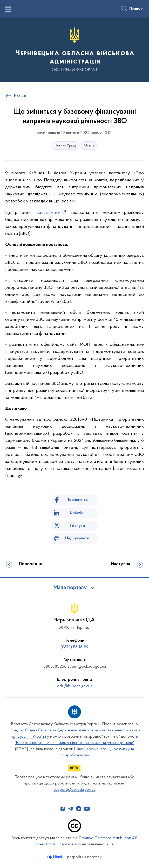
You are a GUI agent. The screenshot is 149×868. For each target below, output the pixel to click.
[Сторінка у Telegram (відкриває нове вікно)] (71, 809)
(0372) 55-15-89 (75, 647)
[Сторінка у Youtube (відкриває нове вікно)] (87, 809)
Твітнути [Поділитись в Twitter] (77, 526)
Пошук (136, 9)
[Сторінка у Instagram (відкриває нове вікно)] (79, 809)
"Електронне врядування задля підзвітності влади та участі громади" (75, 743)
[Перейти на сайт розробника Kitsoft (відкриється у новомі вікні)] (56, 857)
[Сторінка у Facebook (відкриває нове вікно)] (63, 809)
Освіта (89, 146)
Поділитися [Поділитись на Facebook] (77, 500)
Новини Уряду (66, 146)
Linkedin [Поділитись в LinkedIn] (77, 513)
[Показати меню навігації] (8, 9)
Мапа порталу (70, 588)
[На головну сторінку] (74, 50)
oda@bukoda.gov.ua (75, 686)
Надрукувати (77, 538)
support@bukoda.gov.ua (75, 790)
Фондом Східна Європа (30, 730)
